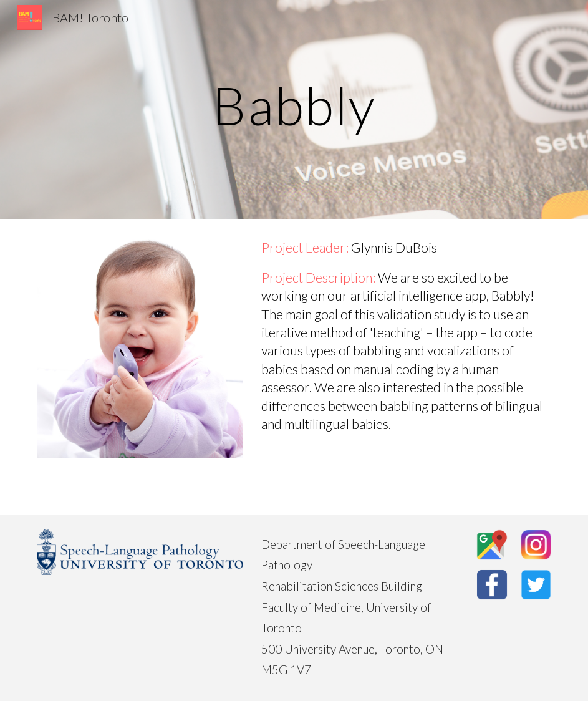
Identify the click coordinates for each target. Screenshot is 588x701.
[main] (294, 109)
